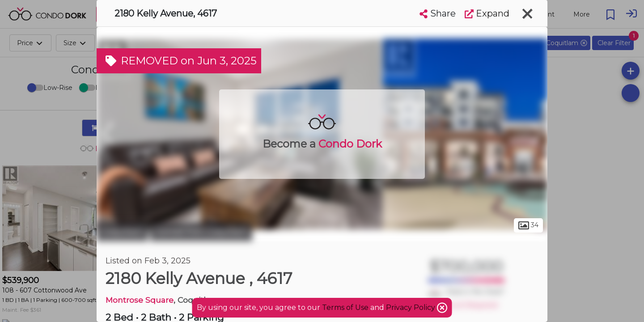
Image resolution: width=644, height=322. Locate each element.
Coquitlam (122, 232)
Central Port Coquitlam (201, 232)
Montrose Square (140, 300)
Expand (487, 13)
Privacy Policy (411, 307)
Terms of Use (345, 307)
